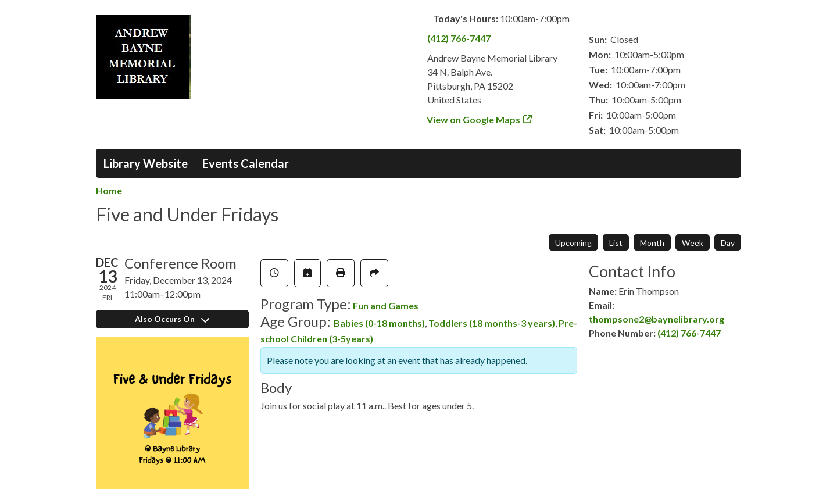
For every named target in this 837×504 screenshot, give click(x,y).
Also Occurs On (172, 319)
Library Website (146, 163)
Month (652, 243)
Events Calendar (246, 163)
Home (109, 190)
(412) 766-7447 (459, 38)
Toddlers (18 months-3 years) (492, 323)
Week (693, 243)
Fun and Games (386, 305)
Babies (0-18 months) (379, 323)
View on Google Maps (474, 119)
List (616, 243)
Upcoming (573, 243)
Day (728, 243)
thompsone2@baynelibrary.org (657, 319)
